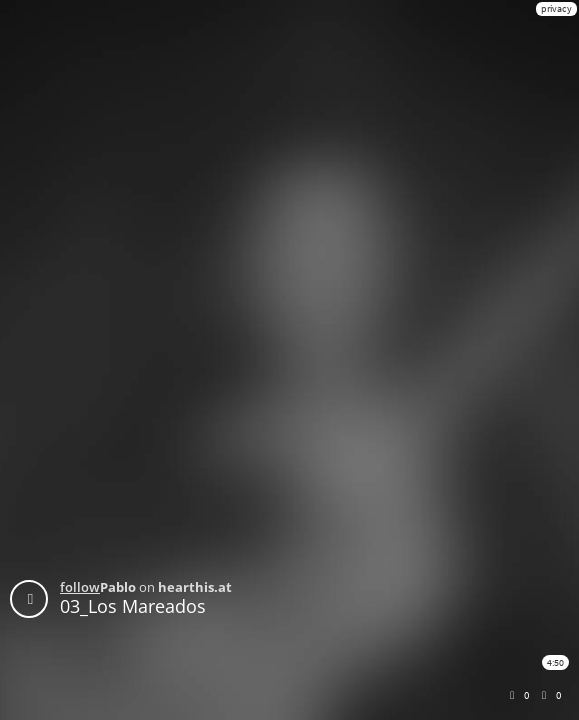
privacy (556, 8)
